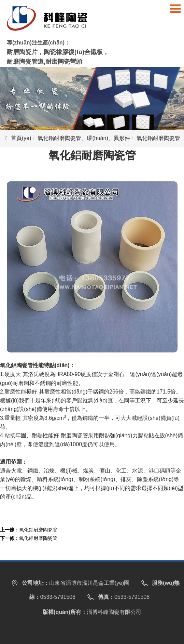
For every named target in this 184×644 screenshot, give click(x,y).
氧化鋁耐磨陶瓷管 (38, 530)
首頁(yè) (21, 138)
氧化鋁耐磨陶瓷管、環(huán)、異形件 (84, 138)
